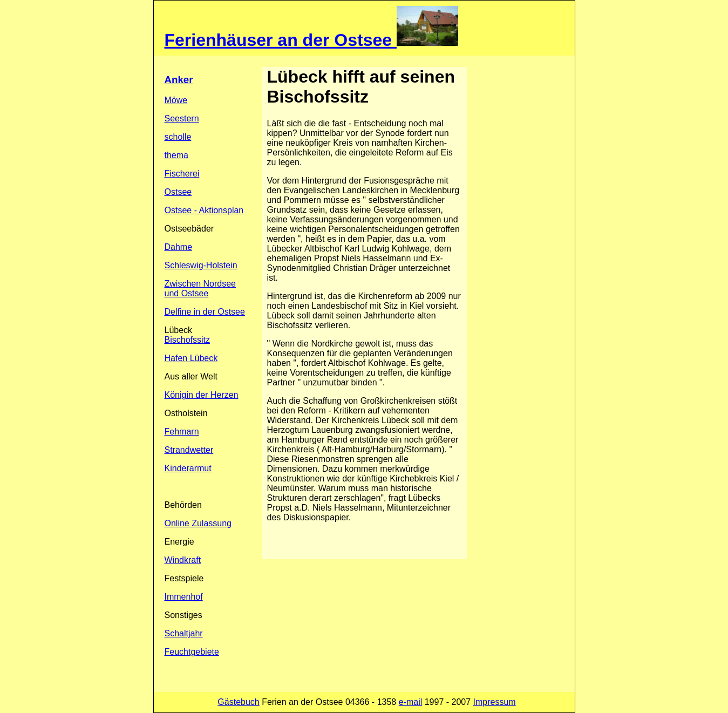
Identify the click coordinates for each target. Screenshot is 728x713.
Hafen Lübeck (191, 358)
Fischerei (182, 174)
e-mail (411, 702)
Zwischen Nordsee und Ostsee (200, 288)
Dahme (179, 247)
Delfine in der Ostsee (205, 312)
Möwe (176, 100)
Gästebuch (238, 702)
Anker (179, 80)
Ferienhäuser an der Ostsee (281, 40)
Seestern (182, 118)
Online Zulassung (198, 523)
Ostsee (178, 192)
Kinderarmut (188, 468)
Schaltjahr (184, 633)
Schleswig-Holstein (201, 265)
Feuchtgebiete (192, 652)
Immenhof (184, 597)
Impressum (495, 702)
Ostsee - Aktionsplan (204, 210)
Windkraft (183, 560)
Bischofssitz (187, 340)
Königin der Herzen (202, 395)
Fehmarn (182, 432)
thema (176, 155)
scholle (178, 137)
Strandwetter (189, 450)
